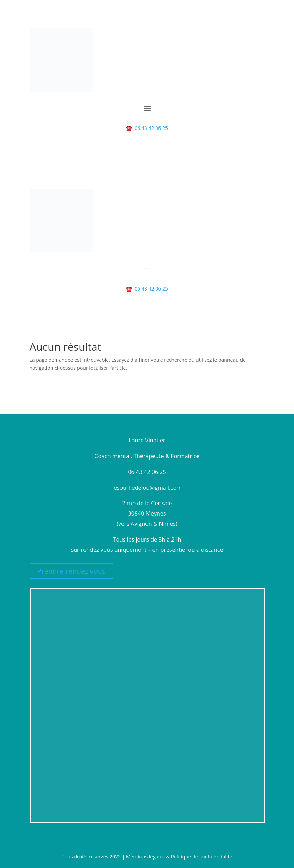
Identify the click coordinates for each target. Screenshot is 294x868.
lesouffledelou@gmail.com (147, 488)
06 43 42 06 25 (147, 128)
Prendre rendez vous (71, 571)
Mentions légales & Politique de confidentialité (179, 857)
